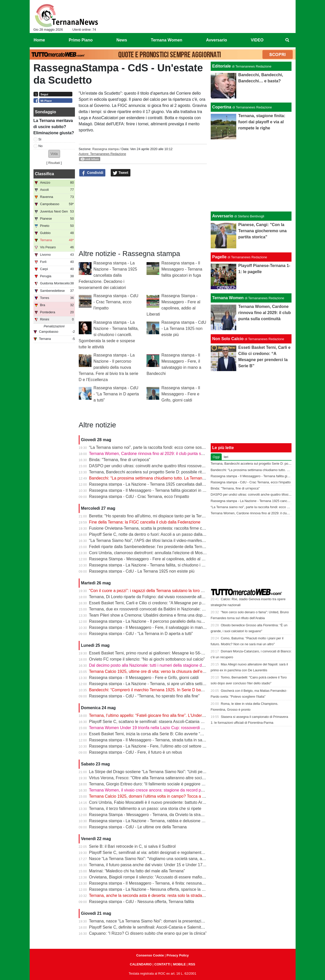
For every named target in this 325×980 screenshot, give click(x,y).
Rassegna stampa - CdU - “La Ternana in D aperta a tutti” (116, 394)
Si (40, 139)
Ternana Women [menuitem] (167, 40)
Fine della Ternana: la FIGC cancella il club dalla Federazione (145, 522)
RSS (192, 964)
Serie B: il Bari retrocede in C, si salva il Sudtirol (132, 846)
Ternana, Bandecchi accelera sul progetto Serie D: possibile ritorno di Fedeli (158, 472)
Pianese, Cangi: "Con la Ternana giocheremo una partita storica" (262, 231)
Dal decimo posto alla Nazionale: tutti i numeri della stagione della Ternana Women (164, 665)
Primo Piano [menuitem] (81, 40)
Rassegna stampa (105, 149)
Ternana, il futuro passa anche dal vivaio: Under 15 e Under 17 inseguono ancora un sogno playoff (178, 865)
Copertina (222, 107)
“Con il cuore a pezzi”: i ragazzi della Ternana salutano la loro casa (149, 591)
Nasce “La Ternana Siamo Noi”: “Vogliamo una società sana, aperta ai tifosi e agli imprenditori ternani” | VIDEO (189, 859)
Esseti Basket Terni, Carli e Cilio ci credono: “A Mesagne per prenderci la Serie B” (163, 603)
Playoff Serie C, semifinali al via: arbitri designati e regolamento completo (155, 853)
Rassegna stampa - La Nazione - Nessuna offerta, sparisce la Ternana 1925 (158, 889)
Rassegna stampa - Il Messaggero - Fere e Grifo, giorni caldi (181, 394)
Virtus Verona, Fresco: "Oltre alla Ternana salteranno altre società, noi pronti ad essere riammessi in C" (182, 778)
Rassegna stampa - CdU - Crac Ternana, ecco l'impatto (116, 302)
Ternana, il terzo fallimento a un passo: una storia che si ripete (145, 809)
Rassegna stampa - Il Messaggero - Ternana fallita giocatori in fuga (182, 269)
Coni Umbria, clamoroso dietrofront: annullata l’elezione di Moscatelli (151, 553)
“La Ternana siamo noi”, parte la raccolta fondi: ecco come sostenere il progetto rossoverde (171, 447)
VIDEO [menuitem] (257, 40)
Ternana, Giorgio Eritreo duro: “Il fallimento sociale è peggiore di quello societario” (163, 784)
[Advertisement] (251, 175)
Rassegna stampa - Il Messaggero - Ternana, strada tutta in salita (148, 740)
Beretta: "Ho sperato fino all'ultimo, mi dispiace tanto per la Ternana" (151, 516)
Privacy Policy (178, 955)
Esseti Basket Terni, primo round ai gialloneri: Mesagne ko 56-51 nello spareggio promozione (173, 653)
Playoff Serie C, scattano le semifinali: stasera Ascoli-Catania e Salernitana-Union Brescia (170, 722)
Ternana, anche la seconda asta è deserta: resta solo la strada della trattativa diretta (165, 895)
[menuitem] (287, 40)
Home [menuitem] (39, 40)
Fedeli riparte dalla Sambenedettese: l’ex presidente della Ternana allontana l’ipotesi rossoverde (176, 547)
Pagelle (219, 257)
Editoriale (222, 66)
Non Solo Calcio (228, 339)
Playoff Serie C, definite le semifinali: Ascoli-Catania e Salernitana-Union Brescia (162, 927)
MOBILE (180, 964)
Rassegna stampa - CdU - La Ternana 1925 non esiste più (184, 328)
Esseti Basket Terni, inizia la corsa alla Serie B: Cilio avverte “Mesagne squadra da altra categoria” (178, 734)
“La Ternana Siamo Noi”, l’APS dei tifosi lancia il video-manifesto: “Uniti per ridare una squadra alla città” (183, 541)
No (40, 146)
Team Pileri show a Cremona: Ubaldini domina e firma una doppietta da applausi (162, 615)
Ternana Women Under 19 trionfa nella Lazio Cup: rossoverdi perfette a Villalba (161, 728)
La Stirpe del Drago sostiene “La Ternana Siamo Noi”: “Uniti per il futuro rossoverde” (165, 772)
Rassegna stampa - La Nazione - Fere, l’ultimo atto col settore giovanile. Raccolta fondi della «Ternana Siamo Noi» (193, 746)
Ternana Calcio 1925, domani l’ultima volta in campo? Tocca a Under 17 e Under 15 (165, 796)
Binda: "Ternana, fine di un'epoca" (120, 460)
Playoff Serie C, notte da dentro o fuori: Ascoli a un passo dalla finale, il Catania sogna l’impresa (176, 534)
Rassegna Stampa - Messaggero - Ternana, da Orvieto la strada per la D (155, 815)
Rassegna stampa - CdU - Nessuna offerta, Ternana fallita (141, 902)
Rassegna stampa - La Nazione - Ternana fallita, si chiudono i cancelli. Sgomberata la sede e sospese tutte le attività (109, 335)
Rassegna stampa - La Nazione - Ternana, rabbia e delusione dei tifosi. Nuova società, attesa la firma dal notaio (190, 821)
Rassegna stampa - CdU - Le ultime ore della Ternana (138, 827)
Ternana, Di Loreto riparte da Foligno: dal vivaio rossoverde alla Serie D (154, 597)
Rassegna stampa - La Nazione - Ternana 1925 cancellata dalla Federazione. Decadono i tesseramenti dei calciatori (108, 275)
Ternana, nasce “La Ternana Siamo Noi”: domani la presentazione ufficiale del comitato (168, 921)
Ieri (226, 457)
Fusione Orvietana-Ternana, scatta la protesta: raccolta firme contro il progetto (160, 528)
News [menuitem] (122, 40)
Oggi (216, 457)
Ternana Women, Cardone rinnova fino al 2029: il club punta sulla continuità (158, 454)
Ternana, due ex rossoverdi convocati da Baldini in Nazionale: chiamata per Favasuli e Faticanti (175, 609)
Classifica (45, 174)
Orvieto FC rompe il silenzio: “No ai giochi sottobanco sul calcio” (147, 659)
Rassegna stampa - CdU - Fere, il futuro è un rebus (136, 752)
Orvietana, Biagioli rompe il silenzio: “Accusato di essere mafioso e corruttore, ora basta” (169, 877)
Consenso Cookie (150, 955)
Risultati (54, 163)
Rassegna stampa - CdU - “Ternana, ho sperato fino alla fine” (144, 696)
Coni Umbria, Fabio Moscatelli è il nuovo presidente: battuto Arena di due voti (159, 802)
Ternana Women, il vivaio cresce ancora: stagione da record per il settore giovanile (164, 790)
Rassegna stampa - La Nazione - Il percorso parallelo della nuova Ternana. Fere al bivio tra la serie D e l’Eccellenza (109, 367)
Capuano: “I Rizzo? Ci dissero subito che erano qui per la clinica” (148, 933)
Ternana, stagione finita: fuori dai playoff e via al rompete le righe (262, 122)
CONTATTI (162, 964)
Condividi (92, 173)
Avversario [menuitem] (217, 40)
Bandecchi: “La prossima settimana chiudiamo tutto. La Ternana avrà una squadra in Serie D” (173, 478)
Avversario (223, 216)
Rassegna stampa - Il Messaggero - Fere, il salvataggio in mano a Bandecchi (159, 627)
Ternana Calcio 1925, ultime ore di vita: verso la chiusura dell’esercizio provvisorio (163, 671)
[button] (54, 154)
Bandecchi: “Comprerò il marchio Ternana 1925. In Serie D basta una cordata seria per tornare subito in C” (186, 690)
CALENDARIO (141, 964)
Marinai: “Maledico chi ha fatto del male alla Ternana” (137, 871)
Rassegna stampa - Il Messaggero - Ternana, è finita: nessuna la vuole (153, 883)
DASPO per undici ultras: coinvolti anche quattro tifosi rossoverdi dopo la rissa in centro (168, 466)
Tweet (121, 173)
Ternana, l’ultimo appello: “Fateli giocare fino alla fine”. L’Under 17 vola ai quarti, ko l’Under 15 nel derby (183, 715)
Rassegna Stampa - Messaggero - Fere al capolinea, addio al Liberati (152, 559)
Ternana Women (228, 298)
